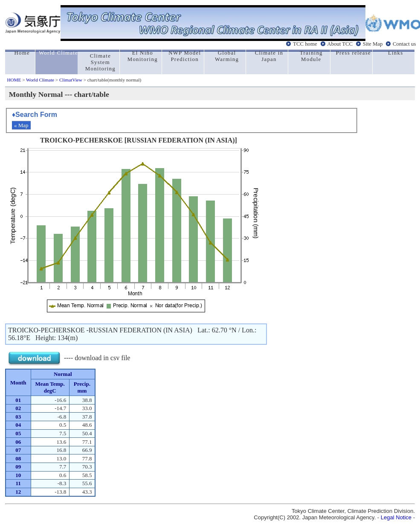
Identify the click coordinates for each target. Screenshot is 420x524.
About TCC (340, 44)
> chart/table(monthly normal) (112, 80)
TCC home (305, 44)
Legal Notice (396, 517)
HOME (14, 80)
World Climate (40, 80)
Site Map (373, 44)
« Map (21, 125)
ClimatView (71, 80)
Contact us (404, 44)
